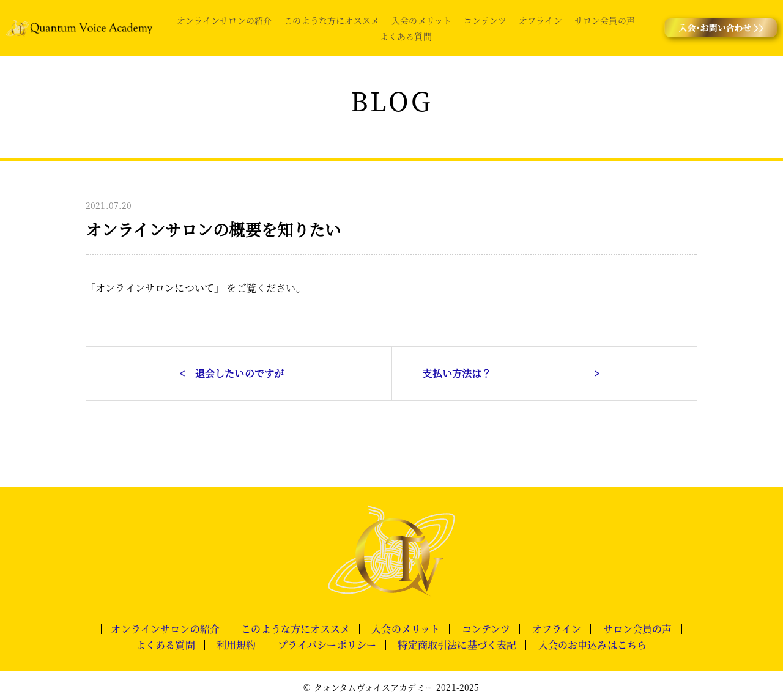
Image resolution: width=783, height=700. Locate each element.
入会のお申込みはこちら (593, 645)
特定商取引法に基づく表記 (457, 645)
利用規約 (236, 645)
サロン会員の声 (605, 20)
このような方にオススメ (332, 20)
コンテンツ (485, 20)
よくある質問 (406, 36)
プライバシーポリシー (327, 645)
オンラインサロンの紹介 (225, 20)
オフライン (540, 20)
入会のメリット (421, 20)
